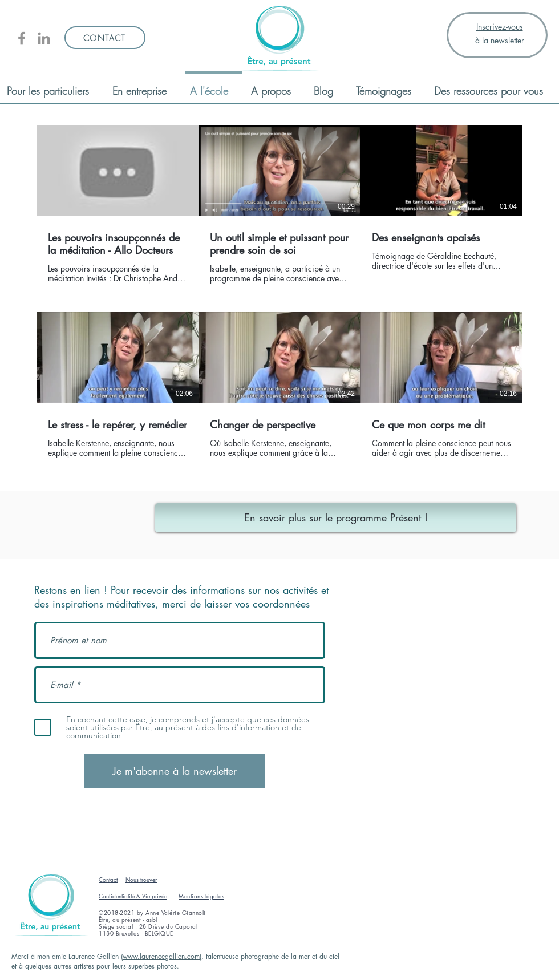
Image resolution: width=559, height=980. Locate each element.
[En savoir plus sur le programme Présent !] (336, 518)
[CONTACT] (105, 38)
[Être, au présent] (22, 38)
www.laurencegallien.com (161, 956)
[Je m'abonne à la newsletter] (175, 771)
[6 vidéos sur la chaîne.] (279, 298)
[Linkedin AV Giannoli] (44, 38)
